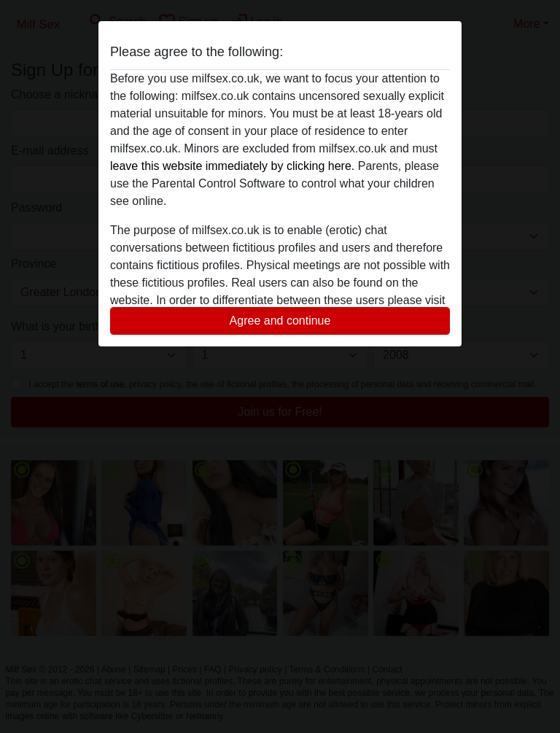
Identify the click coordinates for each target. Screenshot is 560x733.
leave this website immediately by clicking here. (232, 166)
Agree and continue (280, 321)
